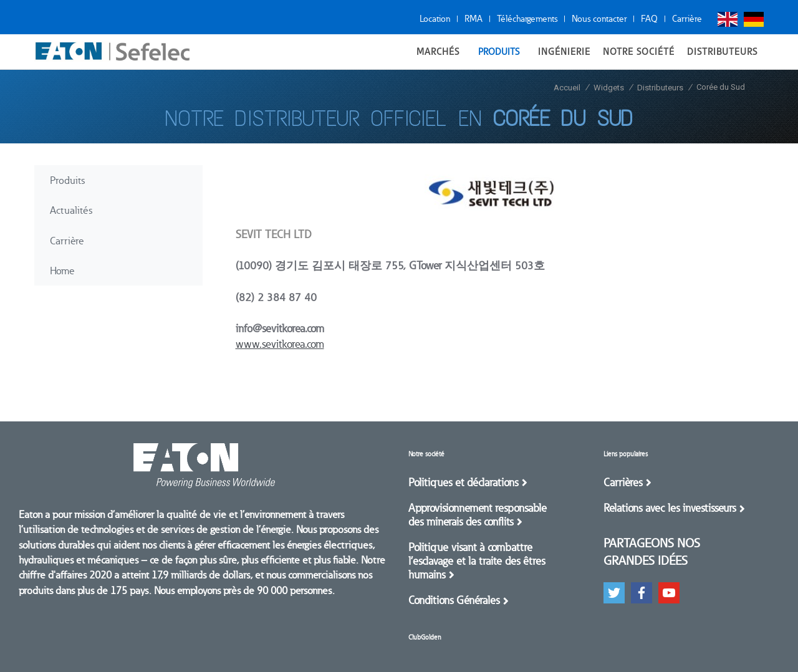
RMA (474, 19)
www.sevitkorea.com (280, 344)
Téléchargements (527, 19)
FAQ (649, 19)
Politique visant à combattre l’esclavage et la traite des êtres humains (477, 561)
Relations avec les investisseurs (670, 508)
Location (435, 19)
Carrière (687, 19)
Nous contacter (599, 19)
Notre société (426, 454)
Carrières (623, 482)
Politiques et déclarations (463, 482)
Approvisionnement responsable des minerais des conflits (478, 515)
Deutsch (754, 19)
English (728, 19)
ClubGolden (425, 637)
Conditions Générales (454, 600)
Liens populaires (626, 454)
